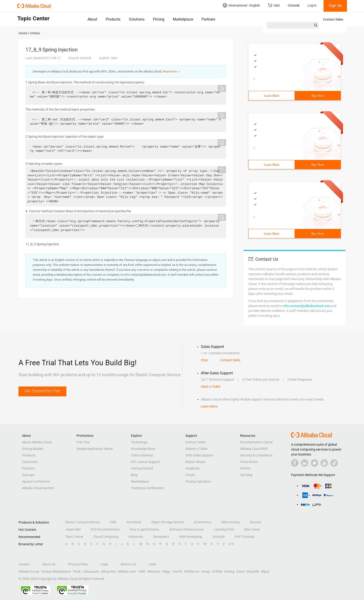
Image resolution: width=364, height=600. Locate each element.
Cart (274, 5)
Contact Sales (333, 19)
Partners (208, 19)
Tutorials (218, 537)
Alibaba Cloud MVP (254, 449)
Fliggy (166, 571)
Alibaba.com (127, 571)
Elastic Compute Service (83, 522)
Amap (206, 571)
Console (294, 5)
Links (152, 564)
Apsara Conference (36, 481)
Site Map (246, 475)
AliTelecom (192, 571)
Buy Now (318, 96)
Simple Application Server (95, 449)
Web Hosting (230, 522)
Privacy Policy (78, 564)
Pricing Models (33, 449)
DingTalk (253, 571)
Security (256, 522)
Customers (30, 462)
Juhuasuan (91, 571)
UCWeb (217, 571)
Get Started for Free (42, 391)
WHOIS (245, 468)
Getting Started (142, 468)
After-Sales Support (200, 455)
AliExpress (108, 571)
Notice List (128, 564)
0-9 (231, 544)
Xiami (240, 571)
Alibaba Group (29, 571)
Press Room (249, 462)
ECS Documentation (105, 529)
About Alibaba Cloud (37, 442)
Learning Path (224, 529)
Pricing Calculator (198, 481)
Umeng (229, 571)
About (92, 19)
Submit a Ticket (196, 449)
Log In (312, 5)
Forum (190, 475)
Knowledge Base (143, 449)
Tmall (77, 571)
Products (113, 19)
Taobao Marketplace (56, 571)
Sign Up (335, 5)
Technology (139, 442)
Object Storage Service (168, 522)
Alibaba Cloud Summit (38, 488)
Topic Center (74, 537)
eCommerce (202, 522)
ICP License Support (146, 462)
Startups (28, 475)
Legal (104, 564)
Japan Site (73, 529)
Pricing (159, 19)
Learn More (271, 96)
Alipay (265, 571)
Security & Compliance (256, 455)
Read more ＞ (172, 71)
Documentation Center (256, 442)
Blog (134, 475)
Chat (204, 360)
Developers (161, 537)
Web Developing (191, 537)
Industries (136, 537)
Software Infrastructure (186, 529)
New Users (252, 529)
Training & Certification (147, 488)
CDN (113, 522)
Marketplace (183, 19)
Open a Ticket (211, 387)
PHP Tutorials (245, 537)
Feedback (192, 468)
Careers (24, 564)
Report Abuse (195, 462)
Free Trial (83, 442)
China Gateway (142, 455)
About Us (49, 564)
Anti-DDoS (134, 522)
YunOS (177, 571)
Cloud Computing (106, 537)
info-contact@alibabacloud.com (307, 306)
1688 (141, 571)
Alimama (153, 571)
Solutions (137, 19)
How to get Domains (144, 529)
